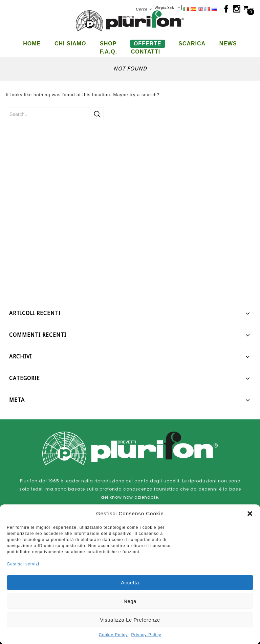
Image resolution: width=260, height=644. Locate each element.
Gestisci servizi (23, 564)
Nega (130, 601)
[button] (250, 514)
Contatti (146, 52)
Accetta (130, 583)
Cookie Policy (113, 635)
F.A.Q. (109, 52)
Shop (108, 44)
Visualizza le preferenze (130, 620)
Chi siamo (70, 44)
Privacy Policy (146, 635)
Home (32, 44)
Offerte (148, 44)
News (228, 44)
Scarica (192, 44)
